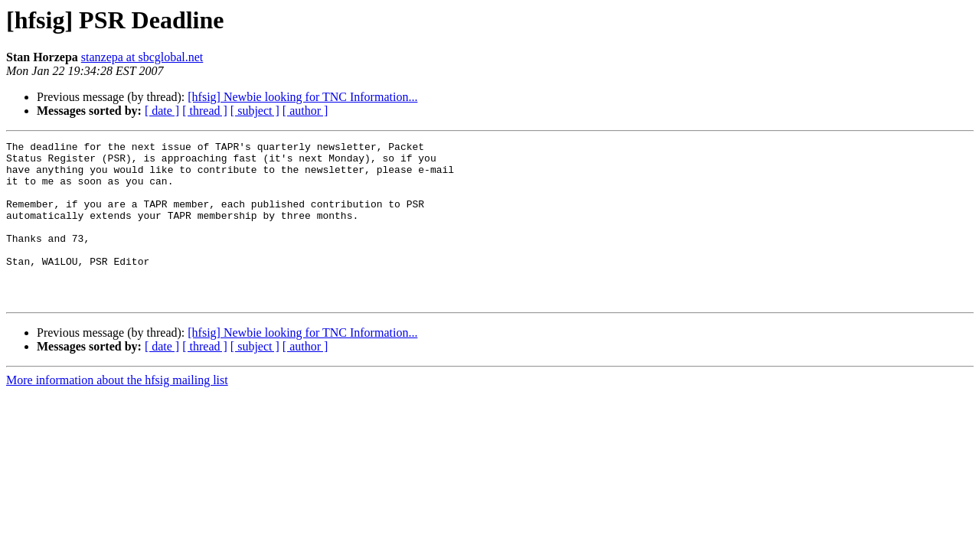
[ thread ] (205, 111)
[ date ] (162, 111)
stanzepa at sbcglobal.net (142, 57)
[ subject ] (255, 111)
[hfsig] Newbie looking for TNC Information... (302, 97)
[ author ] (305, 111)
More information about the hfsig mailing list (117, 412)
